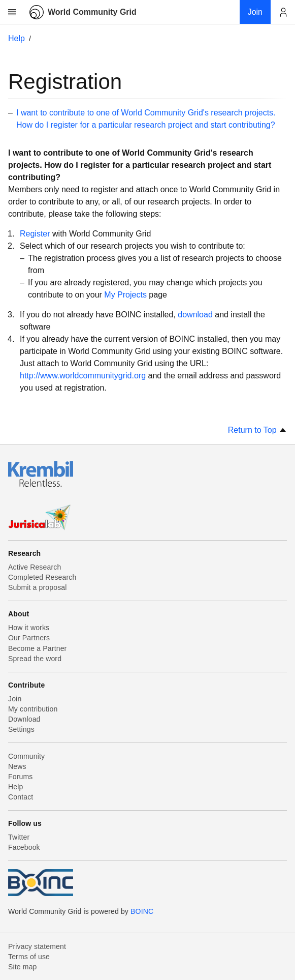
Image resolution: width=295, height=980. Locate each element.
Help (17, 38)
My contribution (33, 709)
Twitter (19, 837)
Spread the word (35, 659)
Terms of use (29, 957)
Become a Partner (37, 648)
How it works (29, 628)
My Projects (125, 295)
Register (35, 234)
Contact (21, 797)
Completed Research (42, 577)
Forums (20, 777)
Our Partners (29, 638)
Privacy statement (37, 946)
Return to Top (257, 430)
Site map (23, 967)
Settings (21, 729)
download (195, 315)
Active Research (35, 567)
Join (15, 699)
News (17, 766)
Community (26, 756)
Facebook (24, 847)
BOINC (142, 911)
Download (24, 719)
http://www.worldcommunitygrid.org (83, 376)
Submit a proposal (38, 587)
